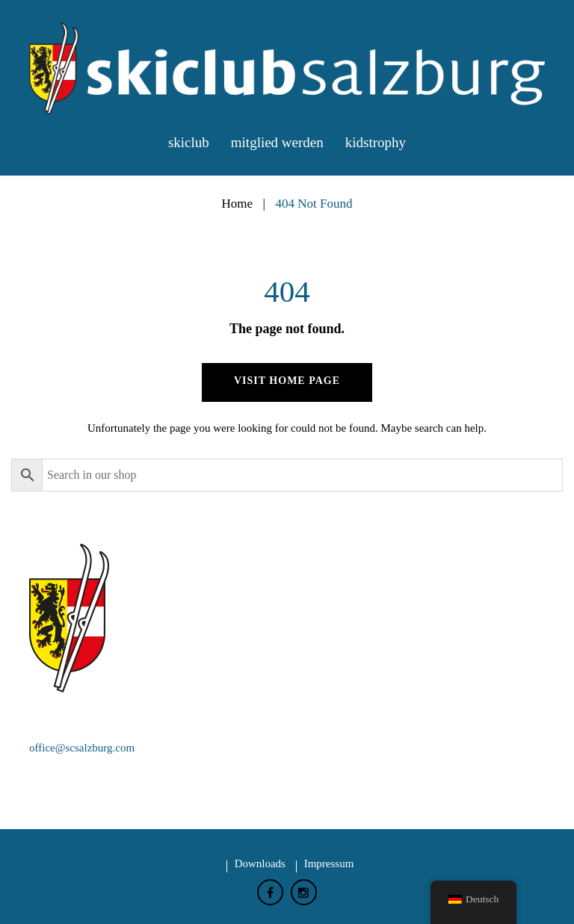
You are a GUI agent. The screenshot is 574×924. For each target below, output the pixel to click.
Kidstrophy (376, 142)
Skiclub (189, 142)
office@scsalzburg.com (82, 748)
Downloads (260, 863)
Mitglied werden (277, 142)
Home (237, 204)
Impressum (329, 863)
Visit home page (287, 381)
